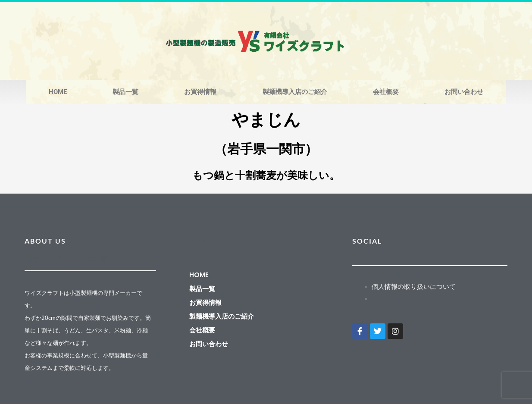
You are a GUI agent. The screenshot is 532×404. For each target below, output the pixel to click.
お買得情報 (200, 92)
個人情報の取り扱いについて (414, 287)
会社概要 (386, 92)
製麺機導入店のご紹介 (295, 92)
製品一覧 (125, 92)
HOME (58, 92)
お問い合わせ (464, 92)
